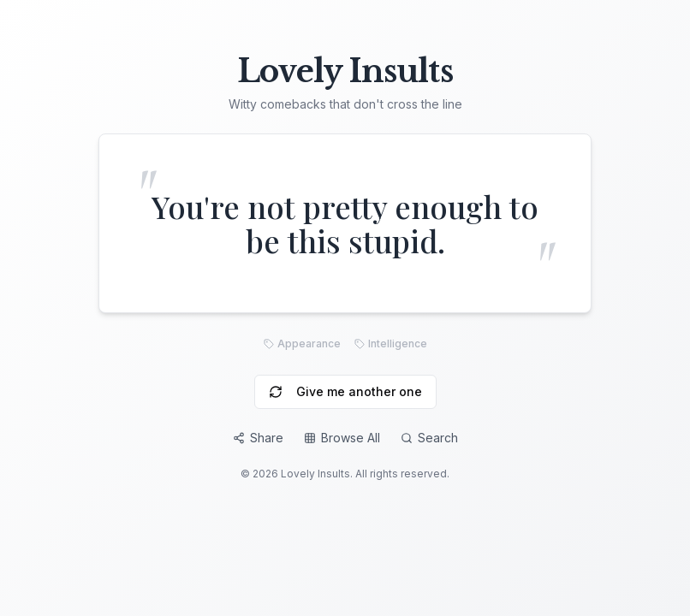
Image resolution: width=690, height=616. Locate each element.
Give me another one (345, 391)
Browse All (342, 438)
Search (429, 438)
